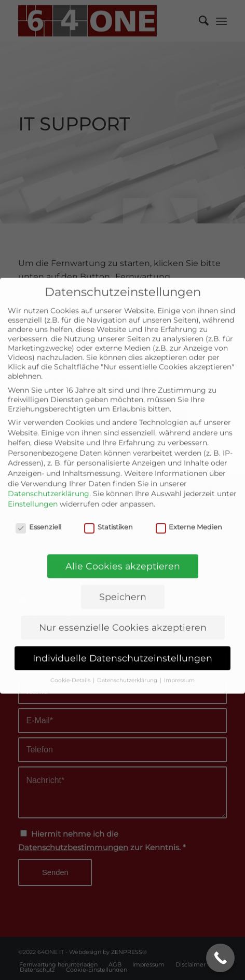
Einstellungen (33, 486)
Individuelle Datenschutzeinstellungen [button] (122, 640)
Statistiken (108, 509)
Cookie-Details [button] (71, 663)
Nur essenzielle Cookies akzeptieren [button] (123, 610)
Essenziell (38, 509)
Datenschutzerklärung (49, 476)
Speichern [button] (123, 579)
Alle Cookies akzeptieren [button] (123, 548)
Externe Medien (189, 509)
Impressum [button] (179, 663)
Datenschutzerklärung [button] (128, 663)
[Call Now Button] (220, 958)
